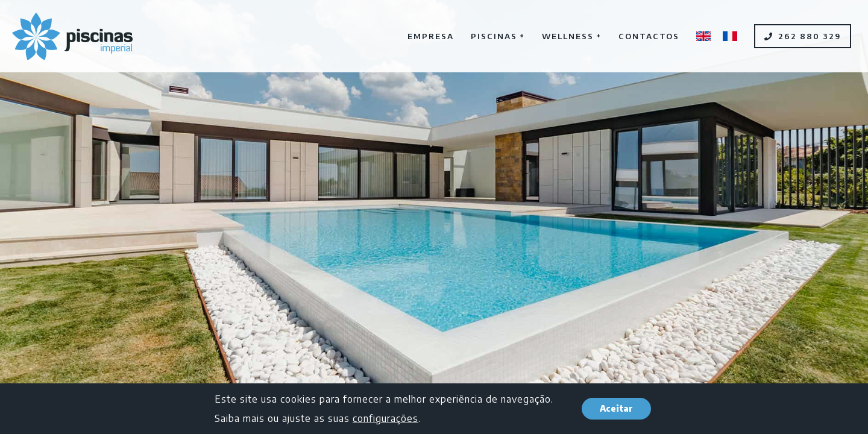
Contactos (649, 36)
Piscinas (498, 36)
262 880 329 (803, 36)
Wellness (572, 36)
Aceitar (616, 408)
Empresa (431, 36)
